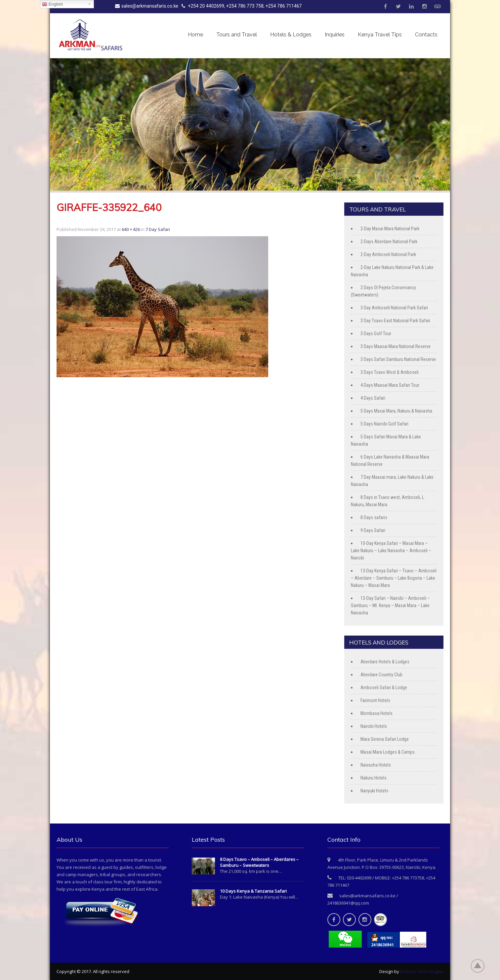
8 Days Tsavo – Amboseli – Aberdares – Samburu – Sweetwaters (259, 862)
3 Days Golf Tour (376, 334)
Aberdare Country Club (381, 675)
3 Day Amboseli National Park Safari (394, 308)
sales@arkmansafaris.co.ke (147, 6)
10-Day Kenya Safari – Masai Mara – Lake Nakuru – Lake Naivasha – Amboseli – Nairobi (391, 551)
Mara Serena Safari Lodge (385, 739)
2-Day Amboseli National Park (388, 254)
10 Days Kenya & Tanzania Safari (253, 891)
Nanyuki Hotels (374, 791)
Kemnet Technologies (422, 971)
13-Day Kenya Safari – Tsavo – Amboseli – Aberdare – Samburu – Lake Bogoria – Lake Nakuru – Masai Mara (394, 578)
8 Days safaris (374, 517)
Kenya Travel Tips (380, 35)
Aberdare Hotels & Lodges (385, 662)
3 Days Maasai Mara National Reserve (396, 346)
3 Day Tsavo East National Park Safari (395, 321)
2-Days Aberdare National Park (389, 242)
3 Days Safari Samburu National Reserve (398, 359)
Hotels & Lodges (291, 35)
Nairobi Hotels (374, 726)
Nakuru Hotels (374, 778)
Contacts (426, 35)
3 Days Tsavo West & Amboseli (390, 372)
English (52, 4)
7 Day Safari (158, 229)
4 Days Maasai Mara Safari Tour (390, 385)
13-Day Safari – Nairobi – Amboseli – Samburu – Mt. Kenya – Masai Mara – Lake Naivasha (390, 605)
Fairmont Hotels (375, 700)
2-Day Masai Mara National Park (390, 229)
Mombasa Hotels (376, 713)
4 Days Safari (373, 398)
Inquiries (335, 35)
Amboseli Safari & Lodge (384, 688)
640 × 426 (131, 229)
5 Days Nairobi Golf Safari (384, 424)
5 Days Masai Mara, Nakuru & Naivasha (396, 411)
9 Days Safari (373, 530)
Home (195, 35)
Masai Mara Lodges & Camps (388, 752)
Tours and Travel (237, 35)
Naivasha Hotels (376, 765)
